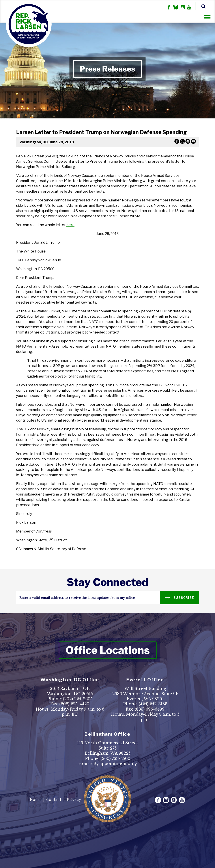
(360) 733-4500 (115, 759)
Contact (54, 800)
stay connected (107, 582)
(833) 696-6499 (150, 709)
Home (35, 800)
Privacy (74, 800)
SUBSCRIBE (179, 597)
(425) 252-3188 (153, 704)
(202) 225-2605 (78, 699)
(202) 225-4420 (74, 704)
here (70, 225)
